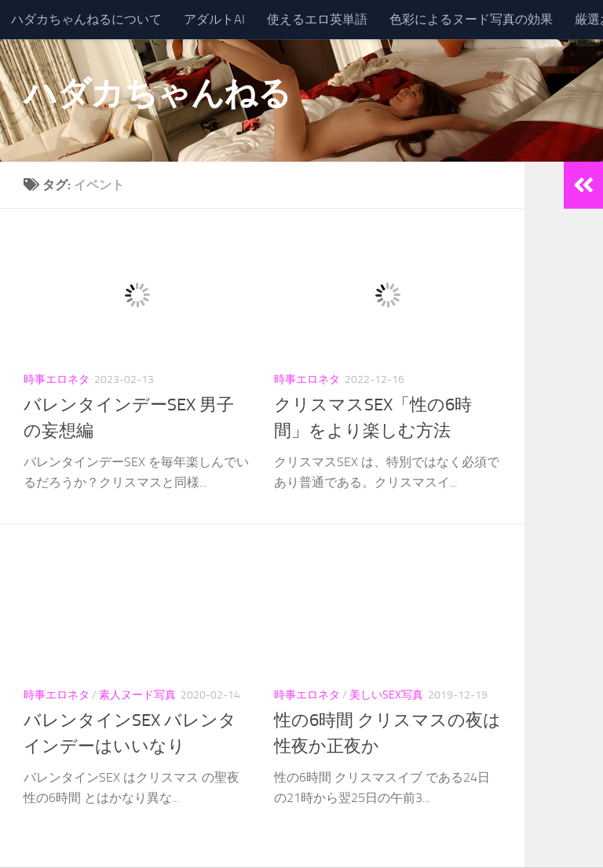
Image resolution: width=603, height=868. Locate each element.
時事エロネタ (57, 379)
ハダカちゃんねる (157, 93)
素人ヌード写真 (137, 695)
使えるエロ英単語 (317, 19)
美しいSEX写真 (386, 695)
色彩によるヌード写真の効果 (471, 19)
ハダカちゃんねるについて (86, 19)
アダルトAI (214, 19)
